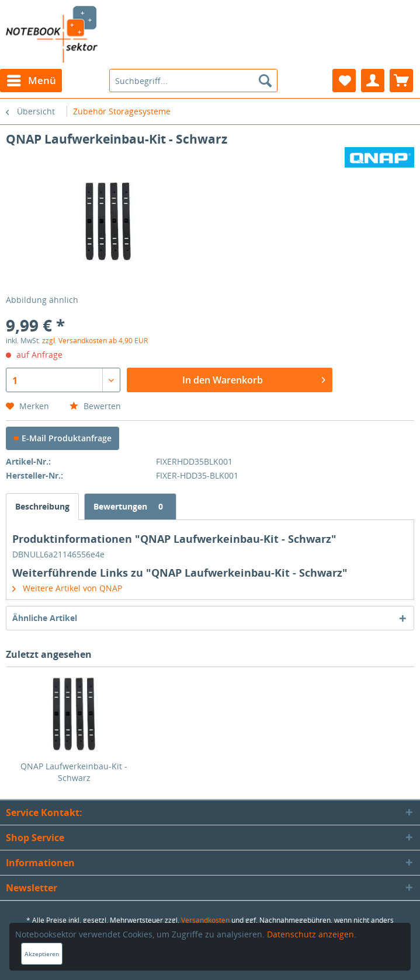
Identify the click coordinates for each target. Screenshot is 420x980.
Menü (32, 79)
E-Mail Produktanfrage (63, 438)
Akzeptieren (42, 954)
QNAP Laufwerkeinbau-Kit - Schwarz (74, 772)
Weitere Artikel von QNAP (67, 588)
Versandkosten (205, 920)
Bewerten (95, 406)
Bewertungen (130, 506)
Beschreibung (42, 506)
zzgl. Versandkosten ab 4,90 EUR (95, 341)
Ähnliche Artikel (45, 618)
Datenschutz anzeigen (310, 934)
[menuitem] (31, 81)
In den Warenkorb (254, 379)
